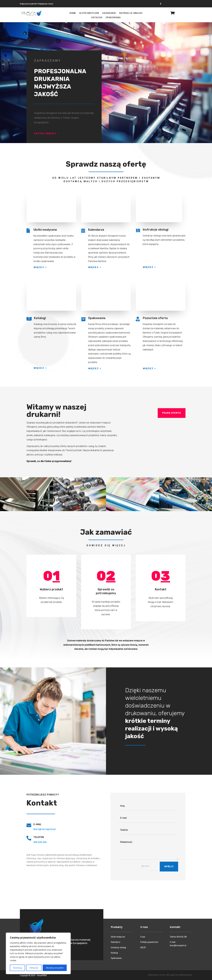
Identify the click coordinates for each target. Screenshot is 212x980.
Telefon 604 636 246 (178, 937)
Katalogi (97, 18)
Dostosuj (18, 968)
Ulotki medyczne (89, 13)
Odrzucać (34, 968)
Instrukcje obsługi (131, 13)
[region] (38, 953)
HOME (73, 13)
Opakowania (113, 18)
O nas (143, 937)
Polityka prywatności (149, 942)
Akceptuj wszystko (55, 968)
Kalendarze (109, 13)
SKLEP (143, 948)
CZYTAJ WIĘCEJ (46, 134)
